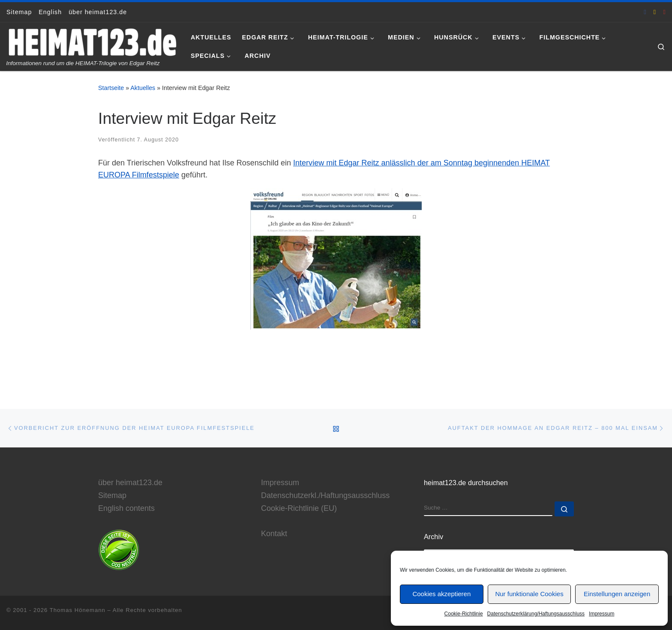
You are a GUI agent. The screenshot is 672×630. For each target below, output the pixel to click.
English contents (126, 508)
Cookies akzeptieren (441, 594)
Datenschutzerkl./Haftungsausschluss (325, 495)
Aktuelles (143, 88)
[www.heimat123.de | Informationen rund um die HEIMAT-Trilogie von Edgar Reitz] (92, 41)
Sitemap (112, 495)
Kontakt (274, 534)
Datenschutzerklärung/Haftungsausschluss (536, 614)
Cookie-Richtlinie (464, 614)
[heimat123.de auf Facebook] (645, 12)
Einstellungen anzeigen (617, 594)
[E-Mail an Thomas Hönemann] (655, 12)
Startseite (111, 88)
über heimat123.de (130, 483)
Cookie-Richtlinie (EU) (299, 508)
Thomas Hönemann (78, 610)
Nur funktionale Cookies (529, 594)
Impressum (601, 614)
